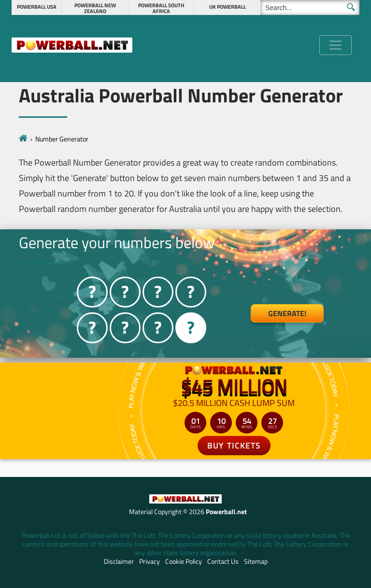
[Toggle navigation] (335, 45)
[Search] (310, 7)
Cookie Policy (184, 561)
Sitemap (256, 561)
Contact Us (223, 561)
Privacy (150, 561)
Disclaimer (119, 561)
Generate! (287, 313)
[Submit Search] (351, 7)
